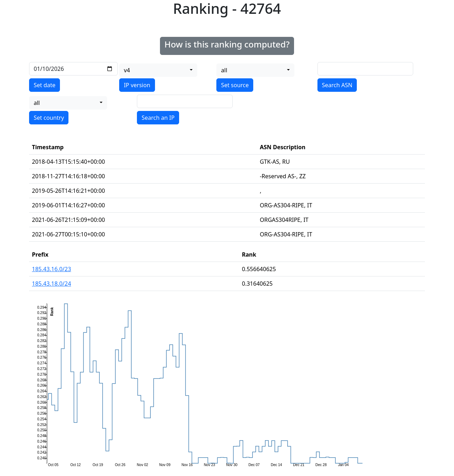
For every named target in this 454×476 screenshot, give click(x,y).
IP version (137, 85)
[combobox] (158, 70)
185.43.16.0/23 (51, 269)
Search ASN (337, 85)
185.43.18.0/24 (51, 284)
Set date (45, 85)
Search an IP (158, 118)
